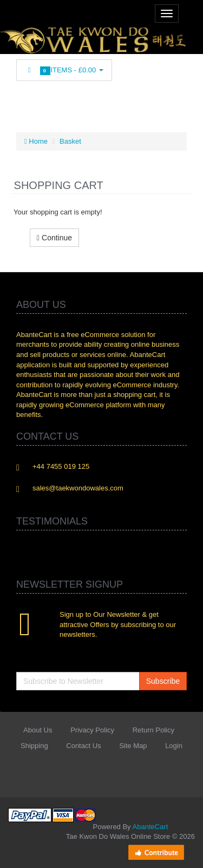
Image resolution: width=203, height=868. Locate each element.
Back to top (185, 851)
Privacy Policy (92, 730)
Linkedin (65, 100)
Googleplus (106, 100)
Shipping (34, 746)
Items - (64, 70)
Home (36, 141)
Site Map (133, 746)
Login (174, 746)
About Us (38, 730)
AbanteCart (150, 827)
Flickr (147, 100)
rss (86, 100)
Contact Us (83, 746)
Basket (70, 141)
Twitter (45, 100)
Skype (126, 100)
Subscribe (163, 681)
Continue (54, 238)
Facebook (24, 100)
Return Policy (153, 730)
